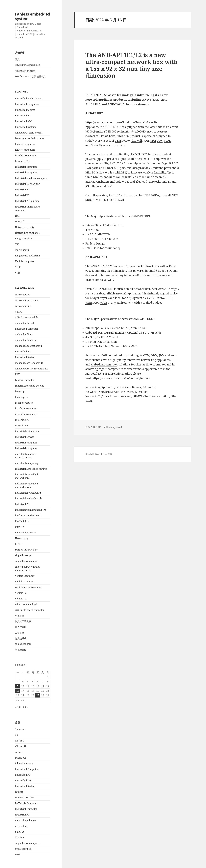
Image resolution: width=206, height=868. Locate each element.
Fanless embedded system (33, 16)
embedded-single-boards (29, 133)
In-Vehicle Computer (26, 803)
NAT (17, 216)
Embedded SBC (23, 121)
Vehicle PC (21, 593)
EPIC (18, 374)
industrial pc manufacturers (30, 510)
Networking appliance (27, 233)
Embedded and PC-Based (29, 98)
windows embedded (26, 604)
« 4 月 (18, 707)
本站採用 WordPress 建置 (99, 454)
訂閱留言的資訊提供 (25, 71)
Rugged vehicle (23, 239)
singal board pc (23, 555)
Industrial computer (26, 167)
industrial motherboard (28, 493)
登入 (17, 59)
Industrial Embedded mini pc (31, 469)
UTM (18, 854)
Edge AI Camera (24, 763)
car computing (23, 306)
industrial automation (27, 431)
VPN (17, 273)
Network (20, 221)
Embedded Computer (27, 329)
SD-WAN (20, 837)
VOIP (18, 267)
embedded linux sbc (26, 340)
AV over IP (21, 746)
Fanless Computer (25, 380)
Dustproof (20, 758)
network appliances (128, 387)
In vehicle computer (26, 155)
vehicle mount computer (28, 587)
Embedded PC (23, 116)
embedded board (24, 323)
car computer (22, 295)
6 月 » (26, 707)
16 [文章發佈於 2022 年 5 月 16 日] (18, 691)
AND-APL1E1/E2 (101, 266)
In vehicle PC (22, 161)
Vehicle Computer (25, 576)
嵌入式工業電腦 (23, 621)
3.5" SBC (20, 741)
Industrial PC (22, 190)
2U (17, 735)
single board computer (27, 561)
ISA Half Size (22, 521)
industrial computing (27, 463)
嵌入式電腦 (21, 627)
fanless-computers (25, 144)
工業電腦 (20, 633)
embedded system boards (29, 363)
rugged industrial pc (26, 550)
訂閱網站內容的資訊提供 (28, 65)
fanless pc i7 (22, 397)
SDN (153, 141)
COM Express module (27, 317)
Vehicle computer (25, 261)
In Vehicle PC (22, 420)
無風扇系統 (21, 638)
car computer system (26, 300)
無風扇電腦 (21, 650)
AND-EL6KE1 (113, 127)
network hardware (26, 533)
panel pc (20, 832)
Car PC (19, 312)
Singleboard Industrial (27, 256)
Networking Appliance (100, 387)
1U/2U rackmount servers (114, 396)
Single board (22, 250)
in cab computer (24, 403)
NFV (160, 141)
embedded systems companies (32, 369)
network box (151, 266)
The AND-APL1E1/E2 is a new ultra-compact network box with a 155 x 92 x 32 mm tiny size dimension (131, 65)
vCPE (167, 141)
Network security (25, 227)
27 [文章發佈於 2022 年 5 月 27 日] (38, 695)
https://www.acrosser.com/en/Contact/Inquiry (121, 378)
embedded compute (104, 364)
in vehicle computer (26, 408)
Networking (22, 538)
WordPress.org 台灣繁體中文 (30, 76)
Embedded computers (27, 104)
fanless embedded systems (29, 138)
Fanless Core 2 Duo (25, 798)
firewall (137, 141)
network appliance (25, 820)
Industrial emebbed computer (31, 178)
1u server (20, 729)
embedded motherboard (28, 346)
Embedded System (25, 357)
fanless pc (20, 391)
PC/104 (19, 544)
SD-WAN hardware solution (151, 396)
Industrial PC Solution (27, 201)
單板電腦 (20, 616)
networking (22, 826)
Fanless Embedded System (29, 386)
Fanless (19, 792)
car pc (18, 752)
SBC (17, 244)
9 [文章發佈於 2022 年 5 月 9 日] (18, 686)
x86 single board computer (30, 610)
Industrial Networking (27, 184)
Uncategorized (23, 849)
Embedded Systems (26, 127)
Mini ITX (20, 527)
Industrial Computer (26, 809)
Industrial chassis (25, 437)
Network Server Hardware (116, 392)
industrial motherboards (28, 498)
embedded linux (24, 334)
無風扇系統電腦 (23, 644)
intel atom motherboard (28, 515)
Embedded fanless (25, 110)
